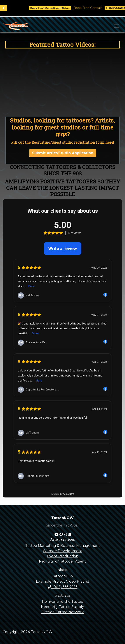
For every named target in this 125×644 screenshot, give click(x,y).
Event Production (63, 556)
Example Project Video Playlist (63, 581)
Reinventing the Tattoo (63, 602)
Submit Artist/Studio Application (63, 153)
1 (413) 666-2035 (63, 587)
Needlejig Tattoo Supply (62, 607)
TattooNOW (62, 576)
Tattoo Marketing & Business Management (63, 546)
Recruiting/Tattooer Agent (62, 561)
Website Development (62, 551)
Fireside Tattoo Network (63, 612)
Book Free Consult (91, 8)
